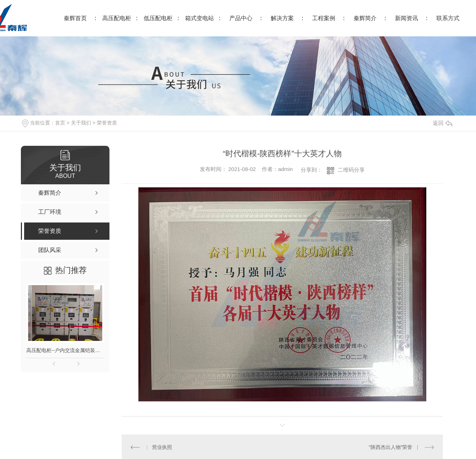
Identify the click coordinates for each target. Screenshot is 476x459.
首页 (60, 123)
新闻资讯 (407, 18)
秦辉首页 (75, 18)
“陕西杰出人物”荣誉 (390, 447)
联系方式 (448, 18)
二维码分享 (351, 170)
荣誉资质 (107, 123)
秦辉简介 (365, 18)
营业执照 (162, 447)
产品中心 (241, 18)
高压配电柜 (117, 18)
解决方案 (282, 18)
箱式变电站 (199, 18)
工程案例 (324, 18)
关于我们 (81, 123)
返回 (443, 123)
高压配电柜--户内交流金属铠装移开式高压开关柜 (65, 350)
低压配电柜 (158, 18)
